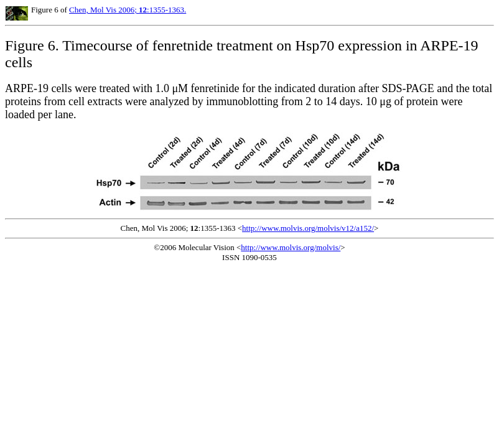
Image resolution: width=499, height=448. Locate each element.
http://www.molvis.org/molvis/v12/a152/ (308, 228)
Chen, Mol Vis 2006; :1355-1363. (128, 10)
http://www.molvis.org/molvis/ (291, 247)
